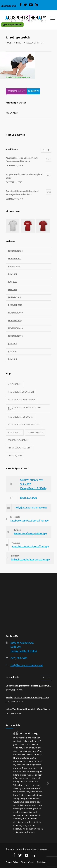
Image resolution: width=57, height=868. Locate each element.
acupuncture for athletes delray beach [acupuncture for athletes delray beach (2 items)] (25, 408)
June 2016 (13, 351)
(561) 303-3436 (10, 6)
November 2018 (15, 328)
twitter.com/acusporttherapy (30, 533)
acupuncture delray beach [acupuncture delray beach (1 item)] (22, 400)
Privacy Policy (12, 862)
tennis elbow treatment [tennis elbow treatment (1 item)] (20, 448)
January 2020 (14, 297)
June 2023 (13, 282)
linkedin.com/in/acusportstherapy (30, 560)
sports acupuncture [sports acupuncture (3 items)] (18, 440)
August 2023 (14, 266)
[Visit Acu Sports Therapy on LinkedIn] (36, 5)
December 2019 (15, 305)
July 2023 (12, 274)
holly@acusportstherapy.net (31, 508)
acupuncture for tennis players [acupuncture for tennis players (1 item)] (24, 425)
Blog (19, 43)
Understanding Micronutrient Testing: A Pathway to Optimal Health (29, 686)
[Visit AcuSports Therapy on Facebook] (21, 5)
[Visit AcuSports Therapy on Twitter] (25, 5)
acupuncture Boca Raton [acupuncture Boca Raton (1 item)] (21, 392)
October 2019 (15, 321)
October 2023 (15, 259)
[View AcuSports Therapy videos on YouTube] (31, 5)
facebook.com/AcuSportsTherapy (29, 521)
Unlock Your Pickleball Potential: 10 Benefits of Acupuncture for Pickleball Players (29, 709)
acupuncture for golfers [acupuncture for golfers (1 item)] (21, 417)
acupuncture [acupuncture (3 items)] (15, 384)
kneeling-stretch (16, 102)
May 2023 (12, 290)
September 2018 (15, 336)
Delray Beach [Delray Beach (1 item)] (15, 432)
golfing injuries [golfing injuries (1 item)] (35, 432)
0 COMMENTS (33, 91)
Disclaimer (41, 862)
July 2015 (12, 359)
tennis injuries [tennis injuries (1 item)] (15, 456)
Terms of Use (27, 862)
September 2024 (15, 251)
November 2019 (15, 313)
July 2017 (12, 344)
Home (8, 43)
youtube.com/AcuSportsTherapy (30, 546)
